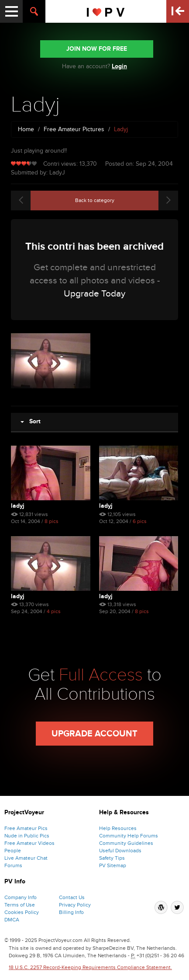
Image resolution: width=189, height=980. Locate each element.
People (13, 851)
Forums (13, 865)
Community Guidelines (126, 843)
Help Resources (118, 828)
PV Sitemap (113, 865)
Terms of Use (20, 905)
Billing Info (71, 912)
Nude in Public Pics (27, 836)
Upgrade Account (94, 734)
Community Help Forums (129, 836)
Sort (31, 421)
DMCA (12, 920)
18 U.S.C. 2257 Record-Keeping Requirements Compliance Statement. (90, 967)
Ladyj (18, 506)
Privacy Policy (75, 905)
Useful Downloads (120, 851)
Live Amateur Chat (26, 858)
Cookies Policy (22, 912)
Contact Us (72, 897)
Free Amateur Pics (26, 828)
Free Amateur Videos (29, 843)
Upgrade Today (94, 294)
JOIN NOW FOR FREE (97, 49)
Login (119, 66)
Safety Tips (112, 858)
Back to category (95, 200)
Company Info (21, 897)
